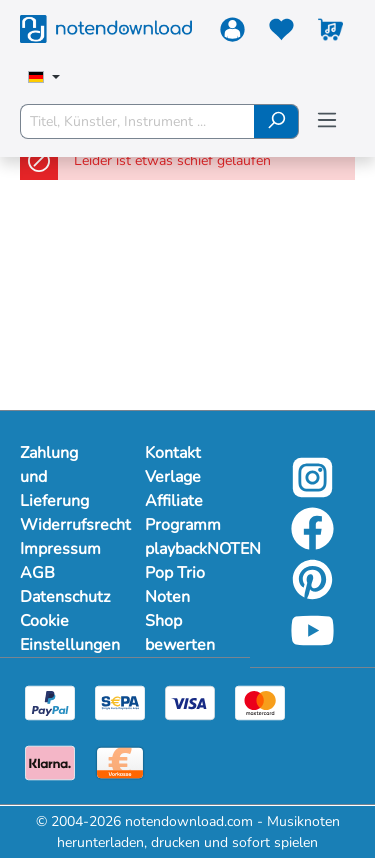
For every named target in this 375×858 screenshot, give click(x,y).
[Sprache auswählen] (44, 79)
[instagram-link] (312, 491)
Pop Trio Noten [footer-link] (175, 585)
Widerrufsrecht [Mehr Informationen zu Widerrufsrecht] (62, 525)
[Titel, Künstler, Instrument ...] (137, 121)
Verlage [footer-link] (173, 477)
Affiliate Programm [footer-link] (183, 513)
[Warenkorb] (330, 33)
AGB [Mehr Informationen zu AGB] (37, 573)
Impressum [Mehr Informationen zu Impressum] (60, 549)
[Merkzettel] (281, 33)
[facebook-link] (312, 542)
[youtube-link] (312, 644)
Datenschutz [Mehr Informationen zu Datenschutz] (62, 597)
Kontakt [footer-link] (173, 453)
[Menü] (327, 120)
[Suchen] (276, 121)
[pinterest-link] (312, 593)
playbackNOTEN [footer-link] (187, 549)
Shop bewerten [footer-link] (180, 633)
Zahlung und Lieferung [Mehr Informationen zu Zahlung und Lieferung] (54, 477)
